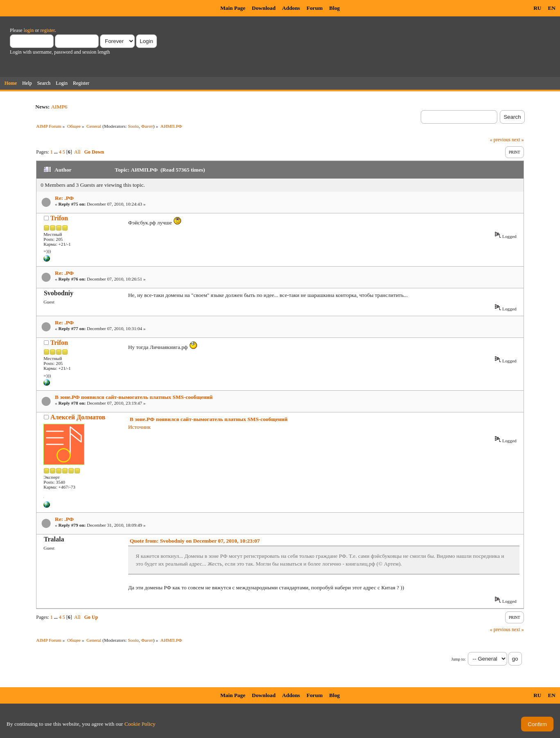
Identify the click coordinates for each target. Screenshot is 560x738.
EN (552, 8)
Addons (291, 8)
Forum (314, 8)
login (29, 30)
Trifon (59, 218)
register (47, 30)
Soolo (133, 126)
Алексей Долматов (78, 417)
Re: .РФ (64, 198)
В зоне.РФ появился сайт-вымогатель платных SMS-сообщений (134, 397)
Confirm (537, 724)
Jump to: (458, 659)
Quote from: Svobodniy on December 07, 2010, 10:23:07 (195, 541)
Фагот (147, 126)
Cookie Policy (140, 724)
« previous (500, 140)
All (77, 152)
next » (518, 140)
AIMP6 (59, 107)
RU (537, 8)
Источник (139, 427)
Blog (335, 8)
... (57, 152)
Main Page (233, 8)
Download (264, 8)
